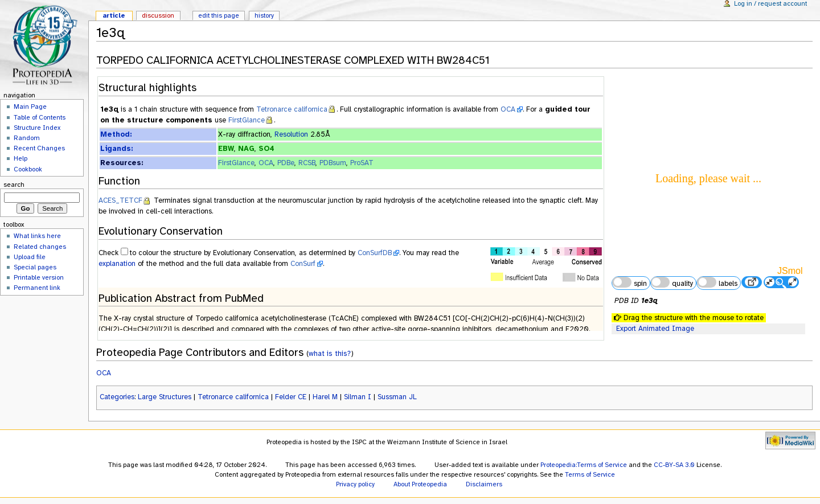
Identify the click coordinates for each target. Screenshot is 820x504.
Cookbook (28, 169)
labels (717, 282)
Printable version (39, 277)
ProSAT (362, 163)
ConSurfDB (375, 253)
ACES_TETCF (120, 200)
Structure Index (37, 128)
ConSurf (303, 264)
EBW (226, 149)
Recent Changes (39, 148)
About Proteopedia (420, 484)
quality (672, 282)
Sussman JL (397, 397)
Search (14, 185)
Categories (117, 397)
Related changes (40, 247)
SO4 (266, 149)
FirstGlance (247, 120)
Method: (116, 134)
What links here (37, 236)
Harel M (325, 397)
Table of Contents (40, 117)
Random (27, 138)
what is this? (330, 353)
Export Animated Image (655, 329)
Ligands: (116, 149)
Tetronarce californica (292, 109)
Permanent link (37, 288)
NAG (246, 149)
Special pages (35, 267)
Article (114, 15)
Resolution (291, 134)
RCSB (307, 163)
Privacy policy (355, 484)
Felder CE (291, 397)
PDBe (286, 163)
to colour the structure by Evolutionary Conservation (212, 253)
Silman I (358, 397)
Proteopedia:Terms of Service (584, 465)
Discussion (158, 15)
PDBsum (333, 163)
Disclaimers (484, 484)
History (264, 15)
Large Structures (165, 397)
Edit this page (219, 15)
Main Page (30, 106)
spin (629, 282)
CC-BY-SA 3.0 (674, 465)
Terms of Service (590, 474)
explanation (117, 264)
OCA (508, 109)
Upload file (30, 257)
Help (20, 158)
